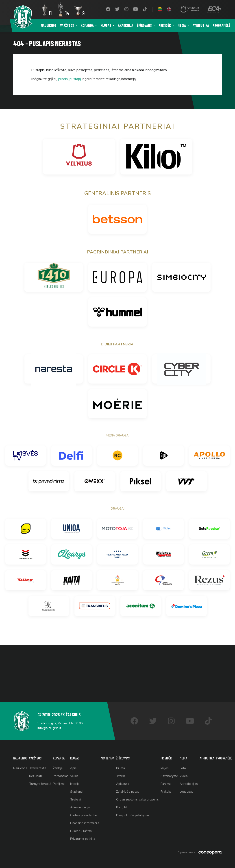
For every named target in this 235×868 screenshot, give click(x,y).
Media (182, 25)
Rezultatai (37, 772)
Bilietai (123, 764)
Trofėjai (76, 797)
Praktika (169, 789)
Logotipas (189, 789)
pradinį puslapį (70, 79)
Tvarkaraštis (38, 764)
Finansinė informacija (86, 822)
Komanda (87, 25)
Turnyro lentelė (41, 781)
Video (186, 772)
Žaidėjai (59, 764)
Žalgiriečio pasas (130, 789)
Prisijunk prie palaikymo (135, 814)
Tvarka (123, 772)
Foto (185, 764)
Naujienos (49, 25)
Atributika (201, 25)
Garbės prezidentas (85, 814)
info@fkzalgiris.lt (50, 723)
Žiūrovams (144, 25)
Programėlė (221, 25)
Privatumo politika (84, 839)
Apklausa (125, 781)
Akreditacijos (191, 781)
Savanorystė (172, 772)
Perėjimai (60, 781)
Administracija (81, 806)
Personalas (61, 772)
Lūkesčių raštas (82, 830)
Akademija (126, 25)
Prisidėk (165, 25)
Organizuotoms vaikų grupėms (139, 797)
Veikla (75, 772)
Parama (168, 781)
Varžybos (67, 25)
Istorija (76, 781)
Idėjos (167, 764)
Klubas (106, 25)
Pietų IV (123, 806)
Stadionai (78, 789)
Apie (74, 764)
